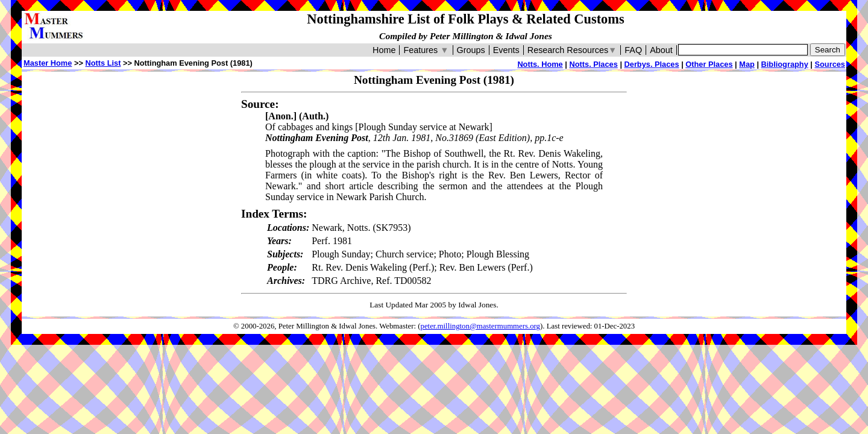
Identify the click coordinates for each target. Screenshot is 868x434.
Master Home (48, 63)
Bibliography (785, 64)
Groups (471, 50)
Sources (830, 64)
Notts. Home (540, 64)
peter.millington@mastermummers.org (481, 326)
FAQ (633, 50)
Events (506, 50)
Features (426, 50)
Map (747, 64)
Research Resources (572, 50)
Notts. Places (593, 64)
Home (384, 50)
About (661, 50)
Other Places (709, 64)
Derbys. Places (652, 64)
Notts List (103, 63)
